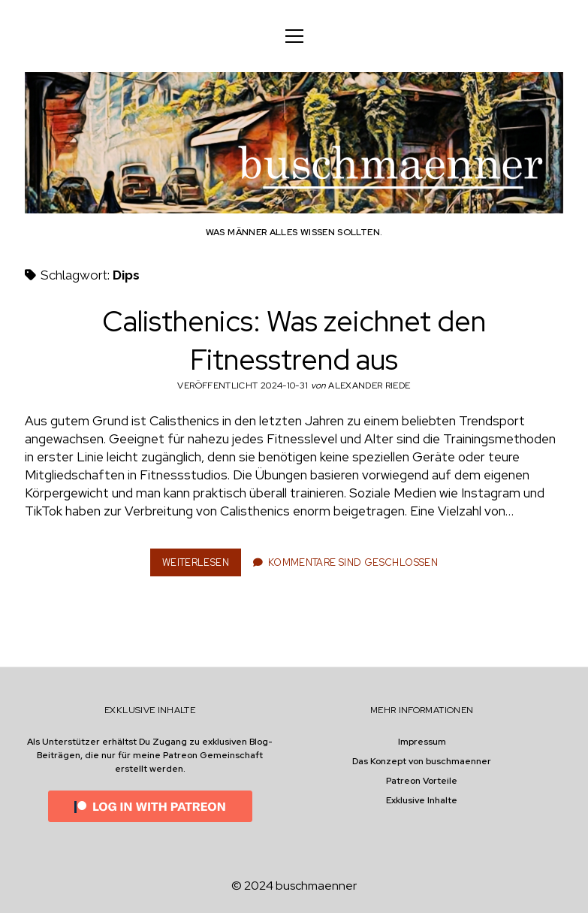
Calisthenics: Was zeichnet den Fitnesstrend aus (294, 340)
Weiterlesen (200, 566)
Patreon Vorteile (422, 781)
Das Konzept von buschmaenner (422, 761)
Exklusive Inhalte (422, 800)
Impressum (422, 742)
